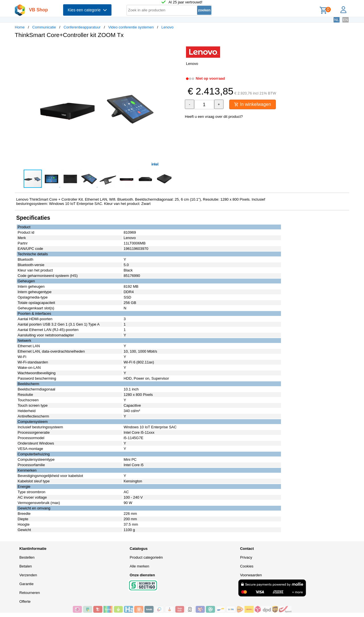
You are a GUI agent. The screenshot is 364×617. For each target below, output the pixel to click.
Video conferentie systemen (131, 27)
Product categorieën (146, 557)
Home (20, 27)
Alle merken (139, 566)
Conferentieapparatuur (82, 27)
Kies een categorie (87, 10)
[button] (177, 49)
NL (337, 20)
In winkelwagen (253, 104)
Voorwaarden (251, 575)
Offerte (25, 601)
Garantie (26, 584)
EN (346, 20)
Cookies (247, 566)
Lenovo (168, 27)
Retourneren (30, 593)
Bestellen (27, 557)
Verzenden (28, 575)
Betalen (26, 566)
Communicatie (44, 27)
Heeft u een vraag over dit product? (214, 117)
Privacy (246, 557)
